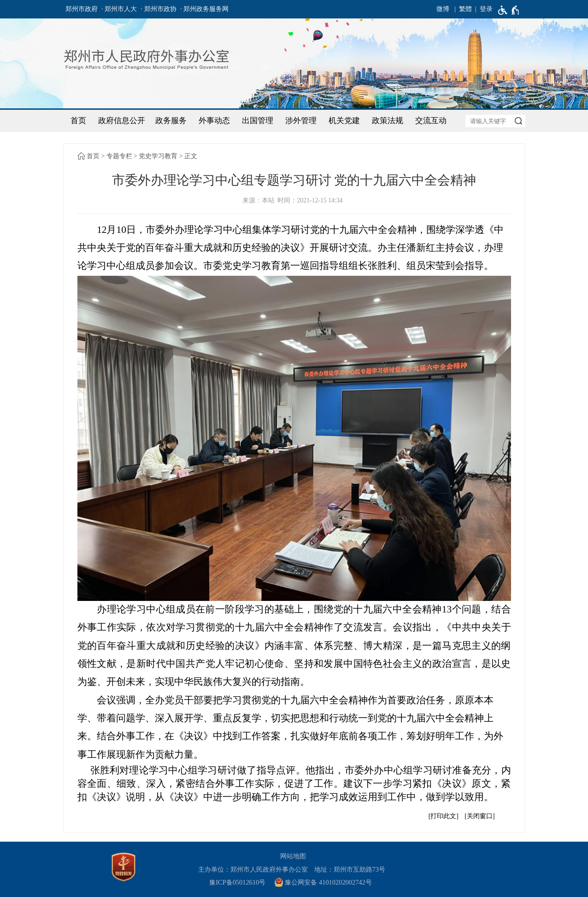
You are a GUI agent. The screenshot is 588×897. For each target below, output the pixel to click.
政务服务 (171, 121)
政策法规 (388, 121)
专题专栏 (119, 156)
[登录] (482, 9)
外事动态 (214, 121)
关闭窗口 (480, 816)
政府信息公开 (122, 121)
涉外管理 (301, 121)
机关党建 (344, 121)
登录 (486, 9)
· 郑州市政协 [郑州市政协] (159, 9)
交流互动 (431, 121)
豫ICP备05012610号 (237, 882)
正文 (191, 156)
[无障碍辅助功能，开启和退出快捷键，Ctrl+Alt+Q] (509, 10)
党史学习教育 (158, 156)
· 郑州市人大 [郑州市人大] (119, 9)
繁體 (465, 9)
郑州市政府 (82, 9)
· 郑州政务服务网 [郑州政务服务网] (204, 9)
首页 (78, 121)
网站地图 (293, 856)
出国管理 (258, 121)
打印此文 (443, 816)
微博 (443, 9)
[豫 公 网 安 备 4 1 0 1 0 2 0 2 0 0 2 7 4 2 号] (326, 882)
